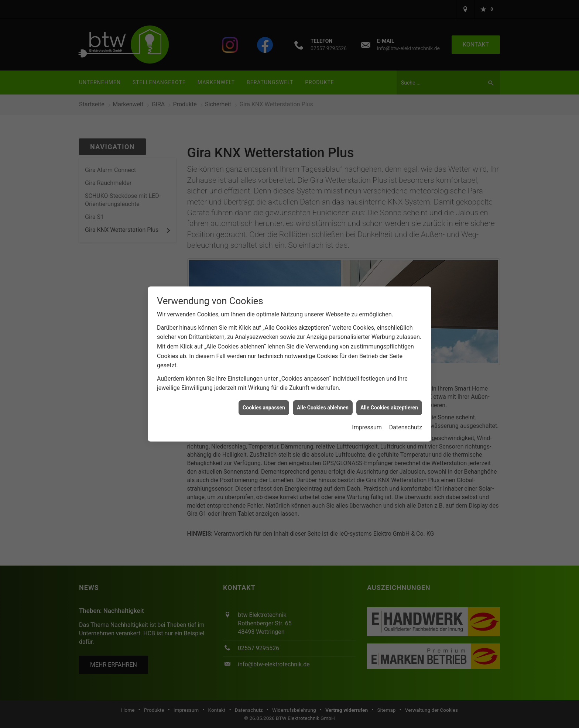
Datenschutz (406, 427)
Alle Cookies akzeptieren (389, 408)
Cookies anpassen (264, 408)
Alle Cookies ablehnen (323, 408)
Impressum (367, 427)
